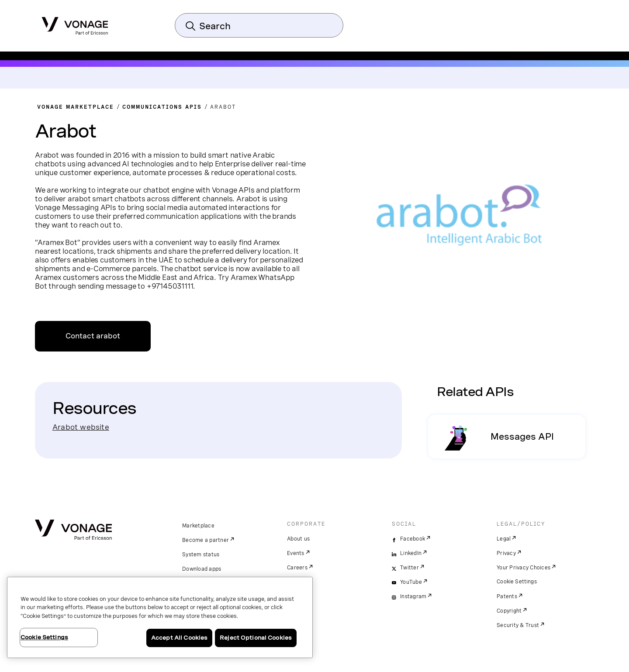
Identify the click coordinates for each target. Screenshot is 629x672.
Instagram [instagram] (413, 596)
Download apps (202, 569)
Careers (297, 568)
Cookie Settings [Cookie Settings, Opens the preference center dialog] (44, 637)
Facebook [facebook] (413, 539)
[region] (160, 617)
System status (201, 555)
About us (298, 539)
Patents (507, 596)
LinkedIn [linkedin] (411, 553)
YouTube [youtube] (411, 582)
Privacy (506, 553)
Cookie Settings (517, 582)
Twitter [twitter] (410, 568)
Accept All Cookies (179, 638)
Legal (504, 539)
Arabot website (81, 427)
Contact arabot (93, 336)
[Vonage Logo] (75, 23)
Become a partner (206, 540)
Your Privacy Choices (524, 568)
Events (296, 553)
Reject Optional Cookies (256, 638)
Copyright (509, 611)
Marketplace (198, 526)
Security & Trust (518, 625)
